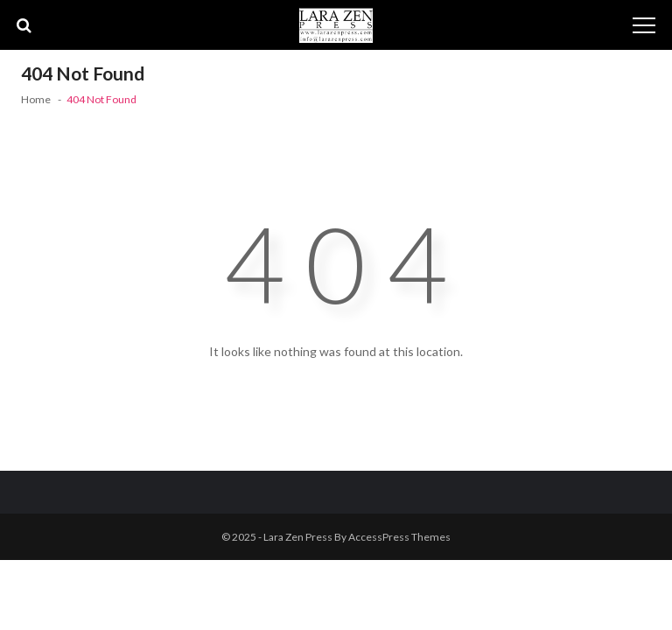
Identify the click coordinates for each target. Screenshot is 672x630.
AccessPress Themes (399, 537)
